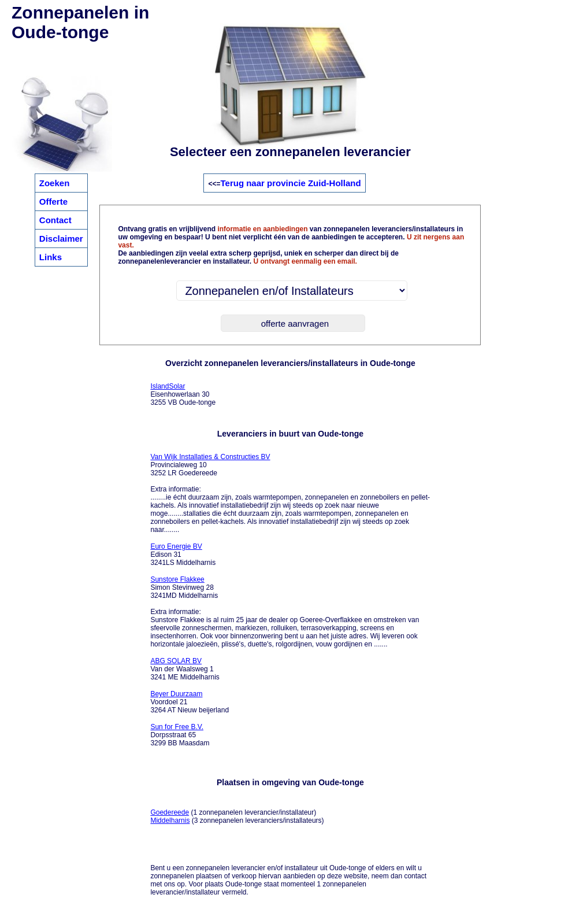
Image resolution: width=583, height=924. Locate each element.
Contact (55, 220)
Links (51, 257)
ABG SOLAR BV (176, 661)
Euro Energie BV (176, 546)
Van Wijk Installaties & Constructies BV (210, 457)
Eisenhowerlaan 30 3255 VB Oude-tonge (183, 394)
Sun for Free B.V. (177, 727)
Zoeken (55, 183)
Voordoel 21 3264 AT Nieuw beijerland (190, 702)
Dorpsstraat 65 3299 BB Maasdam (180, 735)
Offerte (53, 202)
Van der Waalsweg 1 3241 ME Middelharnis (185, 669)
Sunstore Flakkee (177, 579)
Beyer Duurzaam (176, 694)
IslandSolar (168, 386)
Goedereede (170, 812)
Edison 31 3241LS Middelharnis (183, 555)
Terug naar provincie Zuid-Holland (290, 183)
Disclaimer (61, 239)
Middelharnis (170, 820)
